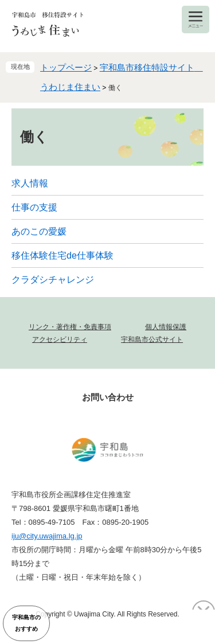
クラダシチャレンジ (53, 280)
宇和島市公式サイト (152, 339)
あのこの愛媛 (39, 231)
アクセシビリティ (60, 339)
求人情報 (30, 183)
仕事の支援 (34, 207)
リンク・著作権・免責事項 (70, 327)
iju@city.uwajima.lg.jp (47, 536)
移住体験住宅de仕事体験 (62, 255)
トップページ (66, 67)
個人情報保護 (166, 327)
